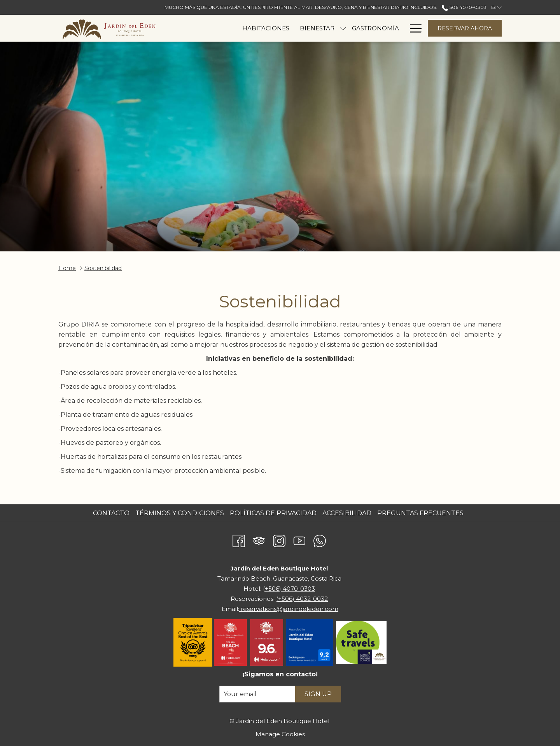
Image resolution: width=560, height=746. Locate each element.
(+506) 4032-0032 (302, 599)
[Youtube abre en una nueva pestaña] (299, 540)
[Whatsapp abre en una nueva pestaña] (320, 540)
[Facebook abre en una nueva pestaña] (239, 540)
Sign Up (318, 694)
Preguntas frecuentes (420, 513)
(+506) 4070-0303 (289, 589)
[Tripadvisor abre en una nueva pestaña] (259, 540)
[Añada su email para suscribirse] (257, 694)
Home (67, 268)
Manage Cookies (280, 734)
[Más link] (413, 28)
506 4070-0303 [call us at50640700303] (464, 7)
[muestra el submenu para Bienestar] (296, 28)
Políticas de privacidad (273, 513)
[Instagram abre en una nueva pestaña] (279, 540)
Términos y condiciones (180, 513)
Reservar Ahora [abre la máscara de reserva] (465, 28)
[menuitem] (219, 28)
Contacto (111, 513)
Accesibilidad (347, 513)
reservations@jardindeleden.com (289, 609)
